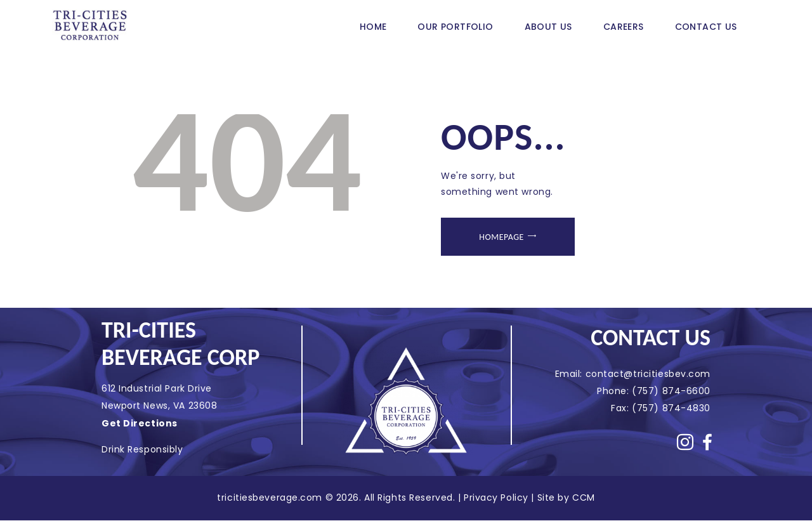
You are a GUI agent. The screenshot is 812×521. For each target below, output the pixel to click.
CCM (584, 498)
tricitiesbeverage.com (271, 498)
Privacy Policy (496, 498)
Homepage (501, 237)
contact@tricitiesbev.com (648, 374)
